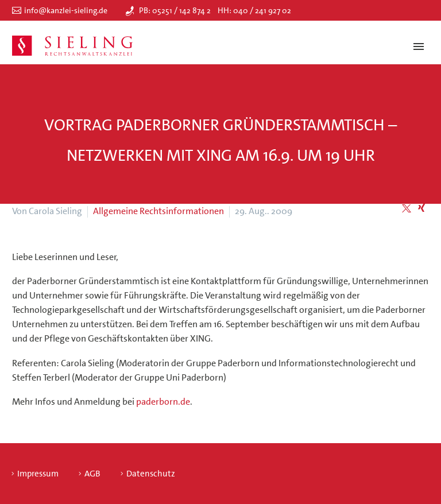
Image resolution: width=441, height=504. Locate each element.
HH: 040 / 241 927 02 (254, 10)
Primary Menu (419, 46)
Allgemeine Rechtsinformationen (158, 211)
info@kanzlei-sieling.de (66, 10)
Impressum (38, 474)
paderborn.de (163, 402)
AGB (92, 474)
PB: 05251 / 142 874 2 (175, 10)
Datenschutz (151, 474)
